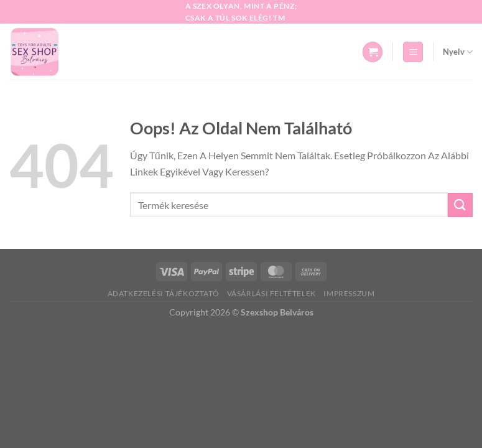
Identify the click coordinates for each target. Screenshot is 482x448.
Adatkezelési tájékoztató (164, 293)
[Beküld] (460, 205)
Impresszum (349, 293)
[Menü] (413, 52)
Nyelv (458, 52)
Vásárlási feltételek (271, 293)
